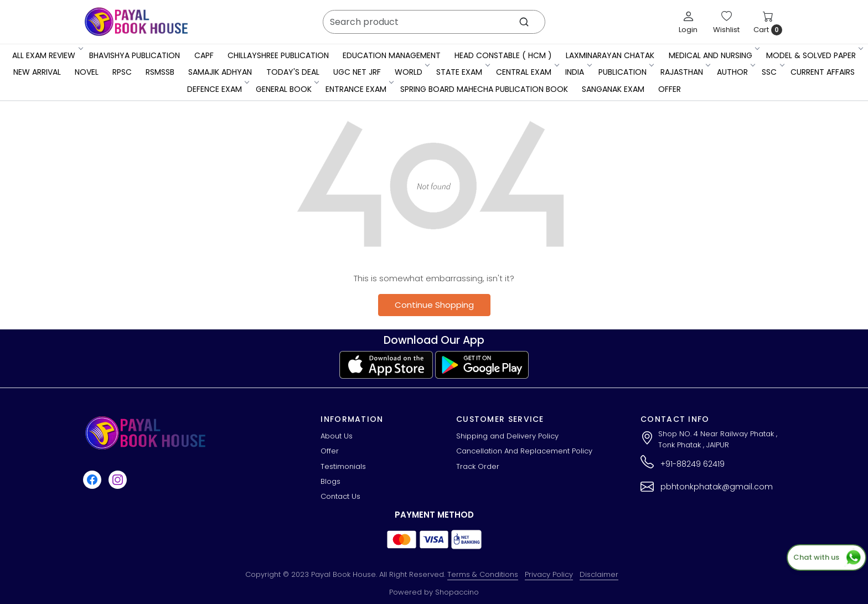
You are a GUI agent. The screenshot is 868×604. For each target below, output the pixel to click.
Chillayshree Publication (278, 55)
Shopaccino (457, 592)
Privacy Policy (549, 574)
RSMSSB (160, 72)
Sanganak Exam (613, 89)
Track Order (478, 466)
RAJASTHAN (685, 72)
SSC (772, 72)
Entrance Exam (359, 89)
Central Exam (527, 72)
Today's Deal (293, 72)
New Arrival (37, 72)
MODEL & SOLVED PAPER (814, 55)
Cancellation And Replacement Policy (524, 451)
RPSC (122, 72)
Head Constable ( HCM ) (503, 55)
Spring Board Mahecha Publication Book (484, 89)
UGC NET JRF (357, 72)
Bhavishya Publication (135, 55)
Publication (626, 72)
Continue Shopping (434, 305)
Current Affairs (823, 72)
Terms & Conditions (483, 574)
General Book (287, 89)
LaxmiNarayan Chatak (610, 55)
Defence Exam (218, 89)
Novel (87, 72)
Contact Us (340, 496)
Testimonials (343, 466)
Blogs (330, 481)
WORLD (412, 72)
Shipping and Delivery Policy (507, 436)
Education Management (392, 55)
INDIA (578, 72)
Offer (670, 89)
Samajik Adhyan (220, 72)
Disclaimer (599, 574)
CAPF (204, 55)
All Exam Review (47, 55)
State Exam (462, 72)
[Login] (688, 22)
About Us (337, 436)
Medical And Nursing (714, 55)
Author (735, 72)
